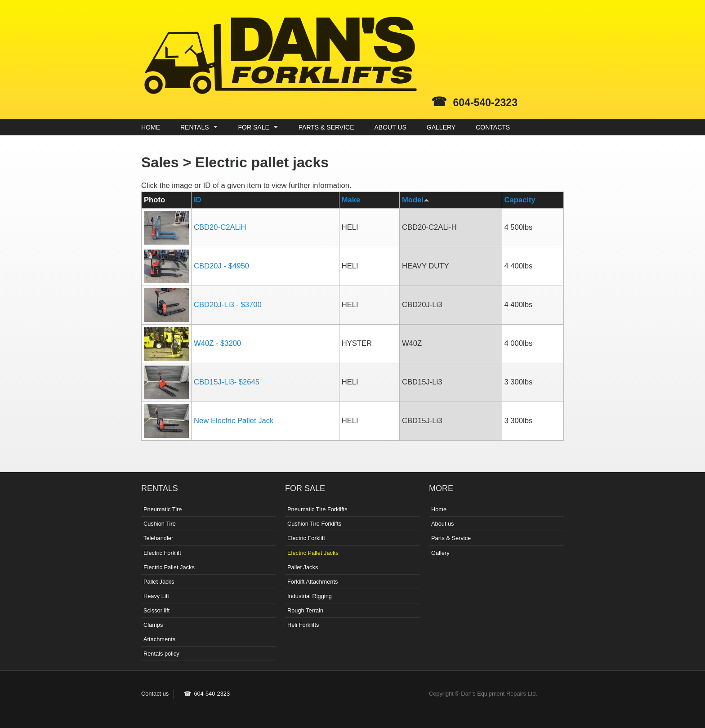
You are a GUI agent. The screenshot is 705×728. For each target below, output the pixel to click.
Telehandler (158, 538)
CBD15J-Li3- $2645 (227, 382)
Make (351, 200)
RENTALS (197, 127)
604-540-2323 (485, 103)
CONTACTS (493, 127)
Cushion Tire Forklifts (314, 524)
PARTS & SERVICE (326, 127)
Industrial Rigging (310, 596)
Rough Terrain (305, 610)
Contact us (155, 694)
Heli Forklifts (303, 625)
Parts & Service (451, 538)
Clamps (153, 625)
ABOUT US (390, 127)
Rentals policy (161, 654)
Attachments (159, 639)
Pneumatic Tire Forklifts (317, 509)
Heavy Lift (156, 596)
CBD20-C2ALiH (220, 227)
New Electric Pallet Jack (234, 421)
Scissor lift (156, 610)
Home (439, 509)
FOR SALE (256, 127)
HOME (151, 127)
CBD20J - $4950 (221, 266)
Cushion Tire (160, 524)
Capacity (520, 200)
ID (198, 200)
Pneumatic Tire (163, 509)
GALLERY (441, 127)
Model (416, 200)
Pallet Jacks (159, 582)
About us (443, 524)
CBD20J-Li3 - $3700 (228, 305)
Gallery (440, 553)
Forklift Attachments (312, 582)
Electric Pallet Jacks (169, 567)
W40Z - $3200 (217, 343)
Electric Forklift (162, 553)
